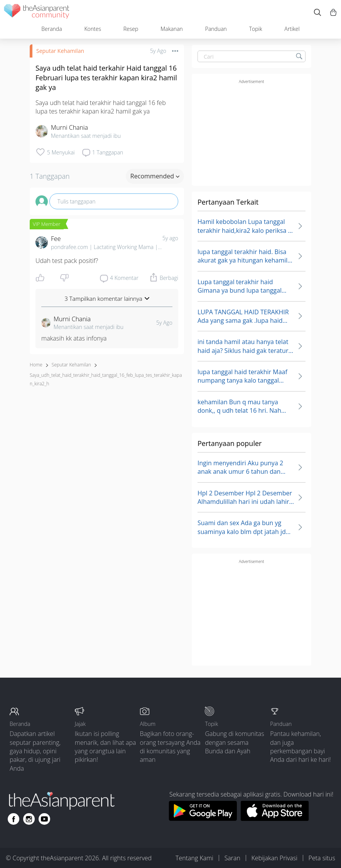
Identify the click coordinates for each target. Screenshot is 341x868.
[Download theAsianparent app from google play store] (203, 819)
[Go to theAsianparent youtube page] (44, 819)
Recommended (155, 176)
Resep (131, 29)
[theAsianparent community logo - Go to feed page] (37, 13)
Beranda (51, 29)
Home (36, 365)
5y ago (170, 238)
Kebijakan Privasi (274, 858)
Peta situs (322, 858)
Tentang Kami (194, 858)
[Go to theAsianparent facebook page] (14, 819)
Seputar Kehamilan (60, 51)
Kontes (93, 29)
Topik (256, 29)
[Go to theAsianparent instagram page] (29, 819)
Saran (232, 858)
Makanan (172, 29)
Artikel (292, 29)
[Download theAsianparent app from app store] (275, 819)
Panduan (216, 29)
